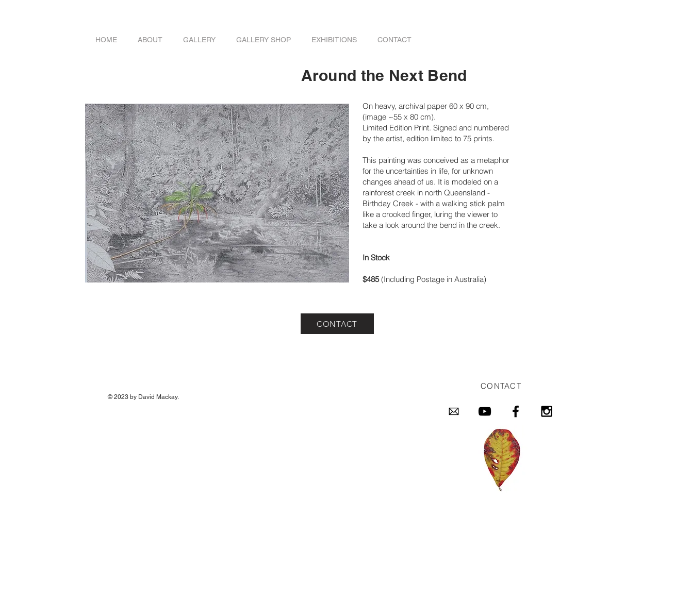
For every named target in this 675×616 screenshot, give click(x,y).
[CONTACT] (337, 324)
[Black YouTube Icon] (485, 411)
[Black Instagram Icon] (547, 411)
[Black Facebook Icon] (516, 411)
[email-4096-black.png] (454, 411)
